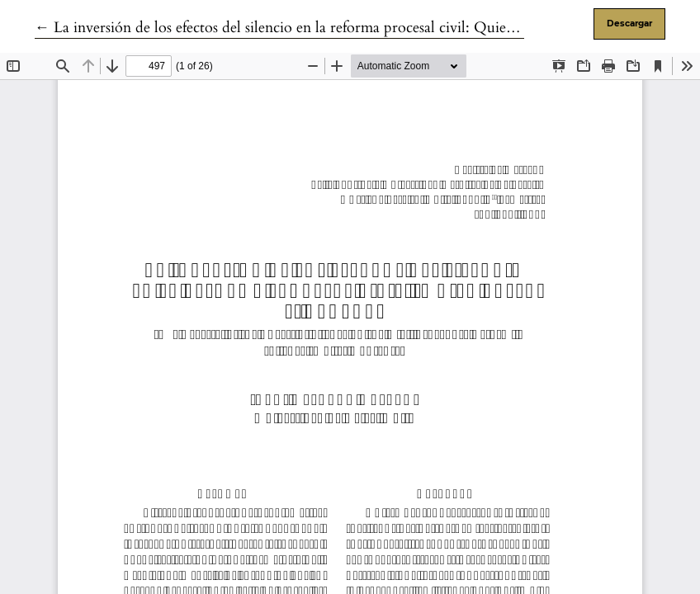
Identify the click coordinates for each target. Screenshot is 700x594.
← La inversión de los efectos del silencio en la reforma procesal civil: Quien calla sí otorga (320, 28)
